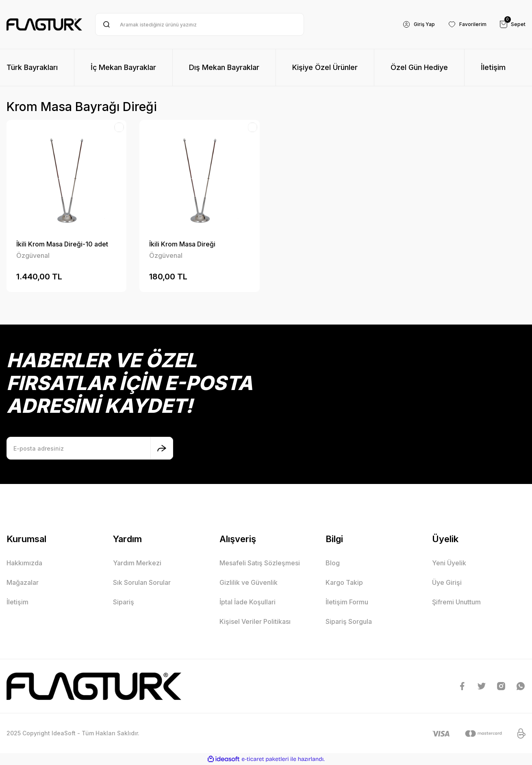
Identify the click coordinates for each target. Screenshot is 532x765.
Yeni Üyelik (449, 563)
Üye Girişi (447, 582)
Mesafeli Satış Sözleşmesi (260, 563)
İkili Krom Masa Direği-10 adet (62, 244)
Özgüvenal (33, 255)
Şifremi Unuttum (456, 602)
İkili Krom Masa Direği (182, 244)
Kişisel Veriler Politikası (255, 621)
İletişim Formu (347, 602)
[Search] (199, 24)
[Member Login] (410, 24)
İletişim (17, 602)
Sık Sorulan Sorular (142, 582)
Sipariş (124, 602)
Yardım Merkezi (137, 563)
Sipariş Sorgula (349, 621)
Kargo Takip (344, 582)
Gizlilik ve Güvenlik (249, 582)
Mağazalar (23, 582)
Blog (333, 563)
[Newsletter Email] (90, 448)
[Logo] (44, 24)
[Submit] (162, 448)
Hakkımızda (24, 563)
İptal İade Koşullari (248, 602)
